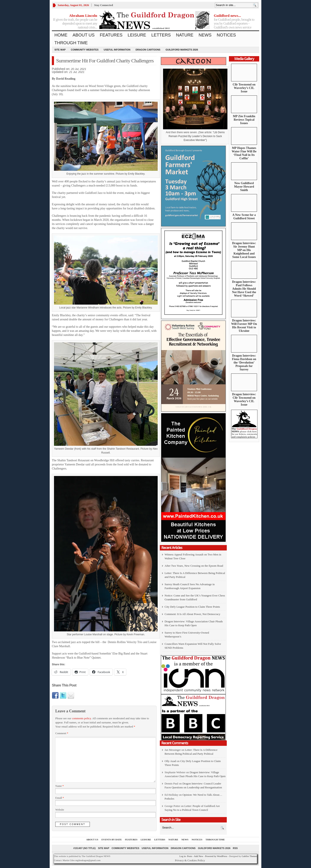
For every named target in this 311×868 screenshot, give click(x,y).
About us (84, 35)
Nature (185, 35)
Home (61, 35)
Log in (183, 856)
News (205, 35)
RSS (235, 848)
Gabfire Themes (249, 856)
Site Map (60, 50)
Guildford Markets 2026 (182, 50)
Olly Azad (170, 761)
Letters (161, 35)
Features (111, 35)
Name (60, 786)
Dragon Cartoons (148, 50)
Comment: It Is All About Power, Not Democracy (192, 614)
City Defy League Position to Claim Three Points (192, 607)
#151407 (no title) (84, 848)
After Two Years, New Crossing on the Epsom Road (194, 566)
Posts (190, 856)
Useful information (117, 50)
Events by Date (112, 840)
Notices (226, 35)
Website (60, 810)
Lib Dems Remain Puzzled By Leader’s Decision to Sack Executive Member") (197, 136)
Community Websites (85, 50)
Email (60, 798)
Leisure (137, 35)
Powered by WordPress (216, 856)
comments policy (81, 718)
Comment (62, 733)
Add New (198, 856)
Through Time (71, 43)
